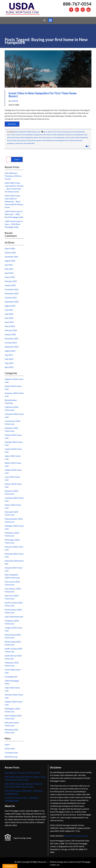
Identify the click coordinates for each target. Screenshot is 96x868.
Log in (7, 744)
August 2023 (10, 351)
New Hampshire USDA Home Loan (28, 132)
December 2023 (11, 338)
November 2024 (12, 293)
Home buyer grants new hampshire (40, 140)
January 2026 (10, 252)
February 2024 (11, 330)
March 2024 (10, 326)
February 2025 (11, 281)
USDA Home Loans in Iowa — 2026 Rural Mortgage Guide (14, 224)
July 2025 (9, 265)
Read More (12, 124)
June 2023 (9, 359)
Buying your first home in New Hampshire (50, 135)
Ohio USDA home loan (14, 617)
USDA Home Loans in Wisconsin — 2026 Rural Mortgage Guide (14, 214)
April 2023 (9, 367)
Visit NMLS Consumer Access (76, 836)
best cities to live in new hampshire (20, 135)
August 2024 (10, 306)
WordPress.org (11, 757)
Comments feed (11, 753)
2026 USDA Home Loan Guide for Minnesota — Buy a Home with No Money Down (14, 201)
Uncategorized (11, 677)
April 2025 (9, 273)
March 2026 (10, 248)
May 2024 (9, 318)
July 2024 (9, 310)
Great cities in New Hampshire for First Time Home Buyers (43, 95)
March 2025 (10, 277)
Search (17, 159)
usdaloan (15, 101)
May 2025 (9, 269)
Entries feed (10, 748)
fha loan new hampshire (75, 135)
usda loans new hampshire (25, 143)
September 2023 (12, 347)
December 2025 (11, 257)
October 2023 (11, 343)
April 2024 (9, 322)
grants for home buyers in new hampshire (49, 137)
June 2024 (9, 314)
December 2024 (11, 289)
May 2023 (9, 363)
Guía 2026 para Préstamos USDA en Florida (13, 176)
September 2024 (12, 302)
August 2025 (10, 261)
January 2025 (10, 285)
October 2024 (11, 298)
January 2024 (10, 334)
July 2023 (9, 355)
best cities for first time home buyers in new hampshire (64, 132)
